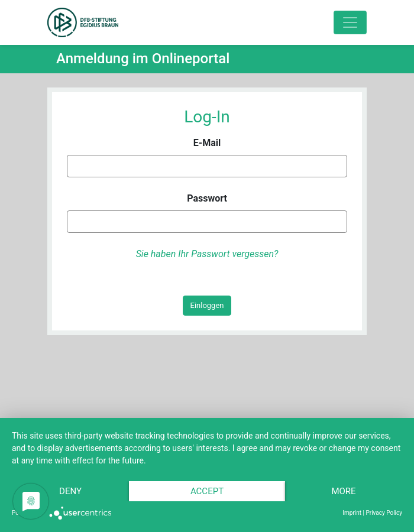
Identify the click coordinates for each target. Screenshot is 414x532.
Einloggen (207, 305)
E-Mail (207, 143)
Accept (207, 491)
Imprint (352, 513)
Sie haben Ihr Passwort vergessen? (207, 254)
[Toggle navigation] (350, 22)
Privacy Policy (384, 513)
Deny (70, 491)
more (343, 491)
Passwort (207, 198)
